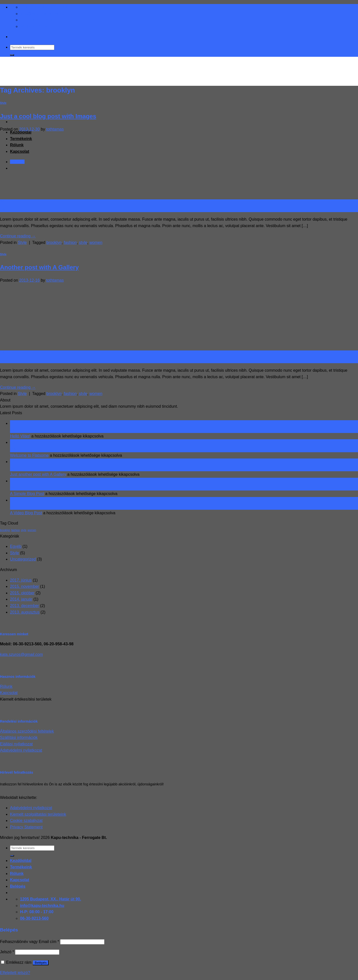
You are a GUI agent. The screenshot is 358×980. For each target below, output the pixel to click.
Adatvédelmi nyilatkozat (21, 750)
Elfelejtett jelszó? (15, 973)
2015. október (22, 593)
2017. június (21, 580)
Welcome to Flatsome (29, 455)
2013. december (25, 606)
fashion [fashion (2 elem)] (16, 530)
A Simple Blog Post (27, 494)
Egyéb (16, 546)
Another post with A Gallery (39, 267)
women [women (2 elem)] (32, 530)
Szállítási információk (19, 738)
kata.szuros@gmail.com (21, 654)
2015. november (25, 586)
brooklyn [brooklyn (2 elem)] (5, 530)
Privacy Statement (26, 827)
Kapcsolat (9, 693)
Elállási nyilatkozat (16, 744)
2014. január (21, 599)
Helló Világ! (20, 436)
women (96, 242)
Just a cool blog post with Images (48, 116)
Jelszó (7, 952)
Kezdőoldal (21, 861)
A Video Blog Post (26, 513)
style (83, 242)
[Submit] (12, 55)
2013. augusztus (25, 612)
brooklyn (54, 242)
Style (3, 103)
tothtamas (55, 129)
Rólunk (6, 686)
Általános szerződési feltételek (27, 731)
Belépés (41, 963)
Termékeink (21, 867)
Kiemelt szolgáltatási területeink (38, 814)
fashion (70, 242)
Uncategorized (23, 559)
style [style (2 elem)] (24, 530)
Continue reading (18, 236)
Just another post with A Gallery (38, 474)
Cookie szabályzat (26, 821)
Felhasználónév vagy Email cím (30, 942)
